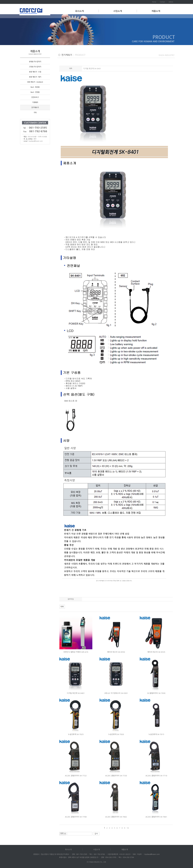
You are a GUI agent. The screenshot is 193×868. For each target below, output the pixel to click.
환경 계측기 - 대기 (35, 77)
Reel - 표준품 (35, 87)
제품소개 (156, 11)
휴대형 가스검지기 (35, 62)
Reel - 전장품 (35, 92)
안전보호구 (35, 97)
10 (128, 828)
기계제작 (35, 102)
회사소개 (79, 11)
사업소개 (118, 11)
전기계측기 (35, 108)
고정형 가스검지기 (35, 67)
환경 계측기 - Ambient (35, 82)
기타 (35, 113)
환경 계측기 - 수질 (35, 72)
